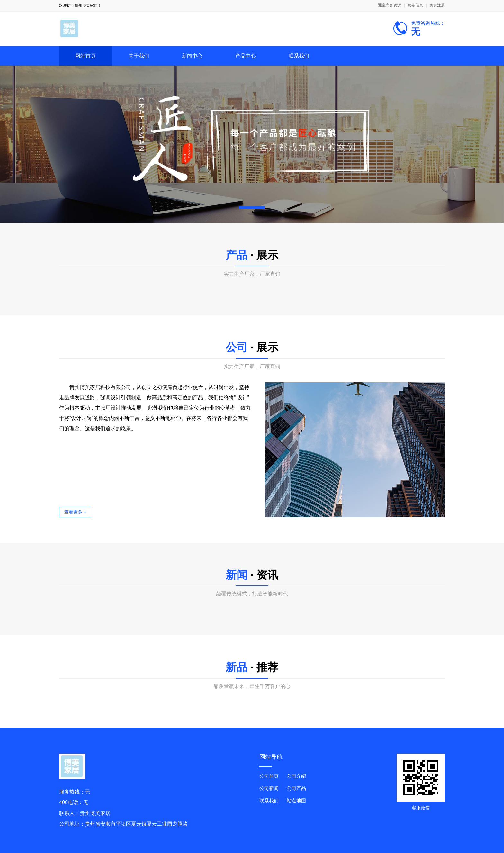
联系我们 (299, 56)
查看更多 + (75, 512)
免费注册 (437, 5)
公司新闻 (269, 788)
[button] (252, 208)
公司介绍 (296, 776)
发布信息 (415, 5)
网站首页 (85, 56)
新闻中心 (192, 56)
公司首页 (269, 776)
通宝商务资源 (390, 5)
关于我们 (139, 56)
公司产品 (296, 788)
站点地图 (296, 800)
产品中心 (246, 56)
